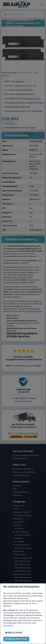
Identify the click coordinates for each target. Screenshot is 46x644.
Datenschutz (8, 625)
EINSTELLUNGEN (14, 633)
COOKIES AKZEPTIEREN (16, 639)
